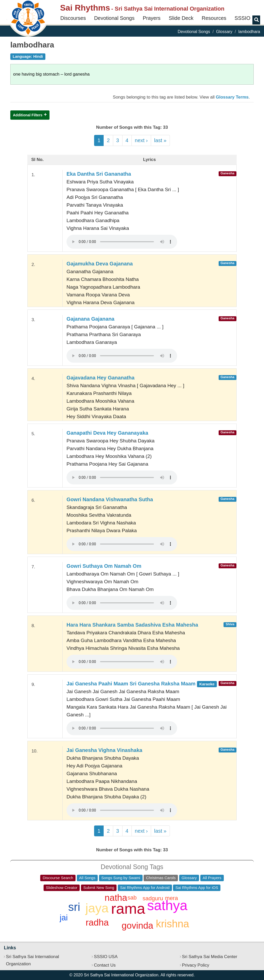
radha (97, 922)
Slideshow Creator (62, 888)
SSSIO (242, 18)
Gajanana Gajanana (90, 319)
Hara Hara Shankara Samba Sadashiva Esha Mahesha (132, 625)
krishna (172, 924)
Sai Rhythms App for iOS (197, 888)
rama (128, 908)
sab (132, 898)
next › (141, 140)
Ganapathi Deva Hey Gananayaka (107, 433)
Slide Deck (181, 18)
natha (116, 898)
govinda (138, 925)
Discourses (73, 18)
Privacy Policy (196, 965)
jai (64, 918)
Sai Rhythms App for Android (145, 888)
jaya (97, 908)
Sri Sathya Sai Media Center (210, 957)
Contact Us (105, 965)
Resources (214, 18)
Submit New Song (99, 888)
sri (74, 907)
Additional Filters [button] (28, 115)
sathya (167, 905)
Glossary (224, 32)
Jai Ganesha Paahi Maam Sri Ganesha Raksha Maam (142, 684)
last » (160, 140)
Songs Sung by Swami (121, 878)
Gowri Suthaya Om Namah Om (104, 566)
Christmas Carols (161, 878)
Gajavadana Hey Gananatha (100, 378)
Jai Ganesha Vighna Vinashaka (104, 750)
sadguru (153, 898)
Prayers (152, 18)
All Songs (87, 878)
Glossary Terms (232, 97)
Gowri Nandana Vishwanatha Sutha (110, 499)
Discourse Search (58, 878)
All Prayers (212, 878)
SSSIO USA (106, 957)
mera (171, 898)
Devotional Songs (114, 18)
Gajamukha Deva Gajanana (100, 264)
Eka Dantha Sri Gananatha (99, 174)
